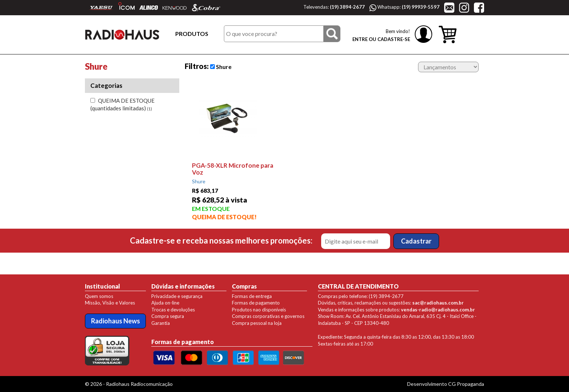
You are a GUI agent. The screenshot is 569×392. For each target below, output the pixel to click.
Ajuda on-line (165, 303)
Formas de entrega (252, 296)
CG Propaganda (466, 384)
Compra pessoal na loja (257, 323)
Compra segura (168, 316)
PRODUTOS (192, 34)
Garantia (161, 323)
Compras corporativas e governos (268, 316)
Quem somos (99, 296)
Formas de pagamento (256, 303)
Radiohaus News (116, 321)
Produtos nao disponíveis (259, 310)
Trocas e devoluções (173, 310)
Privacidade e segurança (177, 296)
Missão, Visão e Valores (110, 303)
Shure (221, 67)
